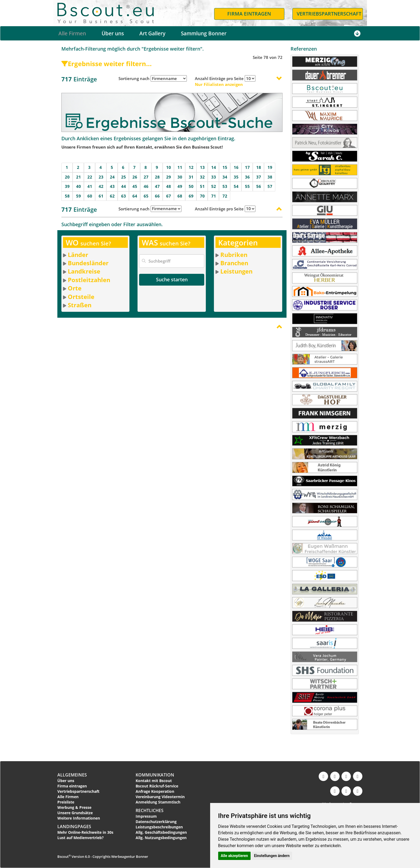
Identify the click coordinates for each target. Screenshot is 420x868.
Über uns (113, 33)
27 (146, 177)
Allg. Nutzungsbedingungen (161, 838)
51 (202, 186)
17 (247, 167)
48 (169, 186)
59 (79, 196)
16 (236, 167)
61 (101, 196)
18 (259, 167)
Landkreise (84, 271)
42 (101, 186)
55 (247, 186)
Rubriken (234, 255)
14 (214, 167)
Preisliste (66, 802)
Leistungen (236, 271)
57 (270, 186)
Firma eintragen (72, 786)
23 (101, 177)
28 (157, 177)
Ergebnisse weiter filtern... (107, 64)
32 (202, 177)
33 (214, 177)
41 (90, 186)
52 (214, 186)
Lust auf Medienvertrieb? (81, 838)
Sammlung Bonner (204, 33)
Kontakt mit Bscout (154, 781)
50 (191, 186)
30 (180, 177)
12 (191, 167)
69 (191, 196)
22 (90, 177)
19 (270, 167)
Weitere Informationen (79, 818)
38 (270, 177)
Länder (78, 255)
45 (135, 186)
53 (225, 186)
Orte (75, 288)
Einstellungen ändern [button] (272, 856)
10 (169, 167)
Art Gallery (152, 33)
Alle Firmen (72, 33)
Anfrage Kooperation (155, 791)
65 (146, 196)
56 (259, 186)
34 (225, 177)
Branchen (234, 263)
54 (236, 186)
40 (79, 186)
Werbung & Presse (74, 807)
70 (202, 196)
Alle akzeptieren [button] (235, 856)
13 (202, 167)
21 (79, 177)
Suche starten (172, 279)
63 (124, 196)
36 (247, 177)
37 (259, 177)
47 (157, 186)
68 (180, 196)
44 (124, 186)
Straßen (80, 305)
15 (225, 167)
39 (67, 186)
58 (67, 196)
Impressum (146, 816)
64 (135, 196)
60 (90, 196)
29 (169, 177)
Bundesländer (88, 263)
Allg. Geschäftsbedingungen (161, 832)
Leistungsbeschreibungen (159, 827)
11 (180, 167)
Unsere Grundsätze (75, 813)
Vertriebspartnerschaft (78, 791)
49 (180, 186)
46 (146, 186)
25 (124, 177)
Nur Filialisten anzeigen (219, 84)
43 (112, 186)
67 (169, 196)
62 (112, 196)
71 (214, 196)
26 (135, 177)
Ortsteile (81, 297)
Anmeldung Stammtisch (158, 802)
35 (236, 177)
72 (225, 196)
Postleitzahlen (89, 280)
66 (157, 196)
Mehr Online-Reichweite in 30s (85, 832)
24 (112, 177)
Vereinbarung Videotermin (160, 797)
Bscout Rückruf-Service (157, 786)
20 (67, 177)
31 (191, 177)
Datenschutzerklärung (156, 822)
